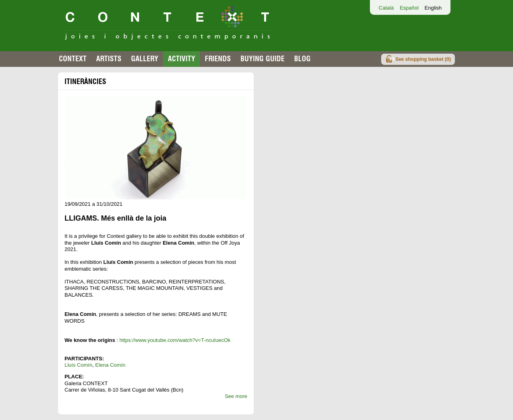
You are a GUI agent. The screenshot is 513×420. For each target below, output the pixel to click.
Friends (218, 59)
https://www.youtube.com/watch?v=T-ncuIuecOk (175, 340)
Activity (182, 59)
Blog (302, 59)
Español (409, 8)
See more (236, 396)
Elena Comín (110, 365)
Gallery (145, 59)
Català (386, 8)
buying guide (263, 59)
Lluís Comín (78, 365)
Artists (109, 59)
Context (73, 59)
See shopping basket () (423, 59)
